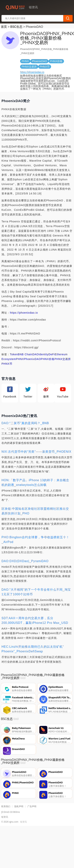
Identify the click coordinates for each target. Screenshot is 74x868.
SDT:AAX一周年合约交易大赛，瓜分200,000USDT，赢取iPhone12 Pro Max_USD (35, 620)
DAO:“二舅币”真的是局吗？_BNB (25, 423)
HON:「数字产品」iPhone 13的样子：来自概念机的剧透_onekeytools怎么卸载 (35, 483)
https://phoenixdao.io (32, 72)
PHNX (20, 359)
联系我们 (6, 827)
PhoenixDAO (32, 359)
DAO (36, 354)
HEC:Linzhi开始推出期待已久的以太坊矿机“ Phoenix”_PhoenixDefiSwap (33, 649)
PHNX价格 (48, 359)
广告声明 (32, 827)
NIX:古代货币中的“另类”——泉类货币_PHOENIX (36, 452)
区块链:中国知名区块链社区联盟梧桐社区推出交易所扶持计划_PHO (35, 511)
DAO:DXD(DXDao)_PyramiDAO (25, 561)
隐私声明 (19, 827)
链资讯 (23, 843)
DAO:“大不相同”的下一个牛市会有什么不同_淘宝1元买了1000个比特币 (36, 592)
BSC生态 (16, 27)
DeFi (52, 354)
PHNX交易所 (63, 359)
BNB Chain (25, 354)
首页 (4, 27)
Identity (44, 354)
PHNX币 (7, 364)
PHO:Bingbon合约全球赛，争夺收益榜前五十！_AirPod (35, 540)
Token (14, 354)
